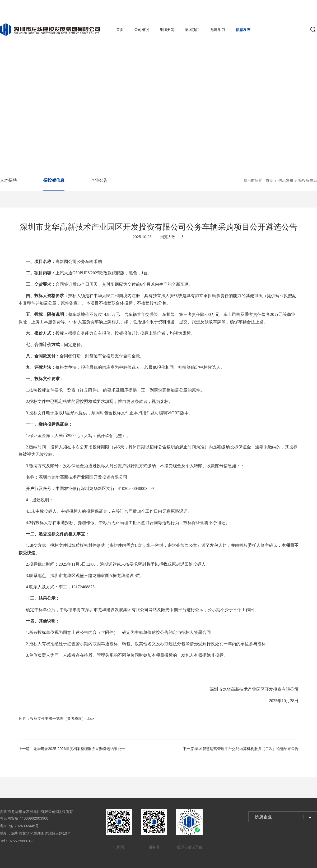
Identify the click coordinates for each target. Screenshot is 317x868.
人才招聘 (8, 180)
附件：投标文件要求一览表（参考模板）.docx (57, 719)
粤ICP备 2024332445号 (19, 826)
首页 (120, 30)
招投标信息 (54, 180)
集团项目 (192, 30)
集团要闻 (167, 30)
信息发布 (243, 30)
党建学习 (218, 30)
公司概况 (142, 30)
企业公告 (99, 180)
